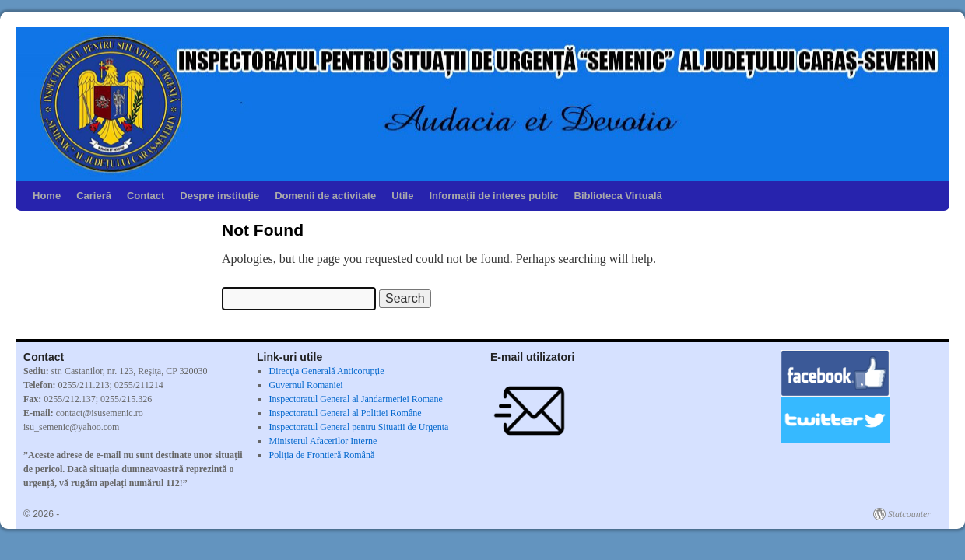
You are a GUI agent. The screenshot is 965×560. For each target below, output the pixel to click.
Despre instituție (219, 196)
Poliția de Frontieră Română (322, 455)
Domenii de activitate (325, 196)
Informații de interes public (493, 196)
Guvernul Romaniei (306, 385)
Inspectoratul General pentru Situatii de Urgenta (359, 427)
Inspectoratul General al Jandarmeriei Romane (356, 399)
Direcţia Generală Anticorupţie (327, 371)
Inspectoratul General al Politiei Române (346, 413)
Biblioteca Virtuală (618, 196)
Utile (402, 196)
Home (47, 196)
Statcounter (909, 514)
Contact (146, 196)
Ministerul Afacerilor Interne (323, 441)
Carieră (94, 196)
